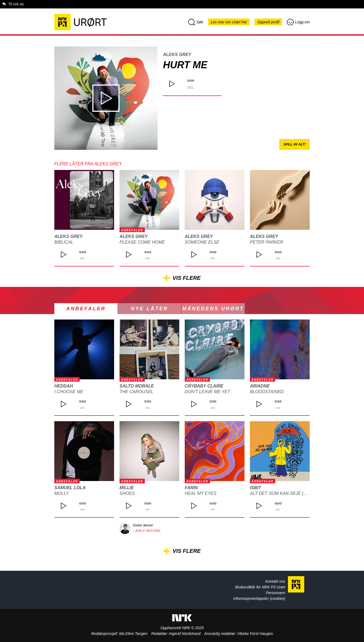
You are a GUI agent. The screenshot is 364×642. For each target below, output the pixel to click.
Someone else (202, 242)
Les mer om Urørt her (229, 22)
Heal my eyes (201, 493)
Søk (196, 22)
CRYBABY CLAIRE (204, 386)
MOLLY (62, 493)
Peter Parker (266, 242)
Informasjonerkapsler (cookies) (259, 598)
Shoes (127, 493)
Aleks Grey (177, 55)
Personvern (275, 593)
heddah (64, 386)
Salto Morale (137, 386)
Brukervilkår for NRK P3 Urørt (260, 587)
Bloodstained (267, 392)
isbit (255, 488)
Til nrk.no (16, 4)
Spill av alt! (294, 144)
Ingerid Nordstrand (185, 634)
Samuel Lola (70, 488)
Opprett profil (268, 22)
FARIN (191, 488)
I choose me (69, 392)
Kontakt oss (275, 581)
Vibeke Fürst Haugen (255, 634)
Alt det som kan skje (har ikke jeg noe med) (303, 493)
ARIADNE (260, 386)
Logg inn (298, 22)
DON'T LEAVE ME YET (207, 392)
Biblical (64, 242)
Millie (127, 488)
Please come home (142, 242)
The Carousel (136, 392)
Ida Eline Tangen (133, 634)
